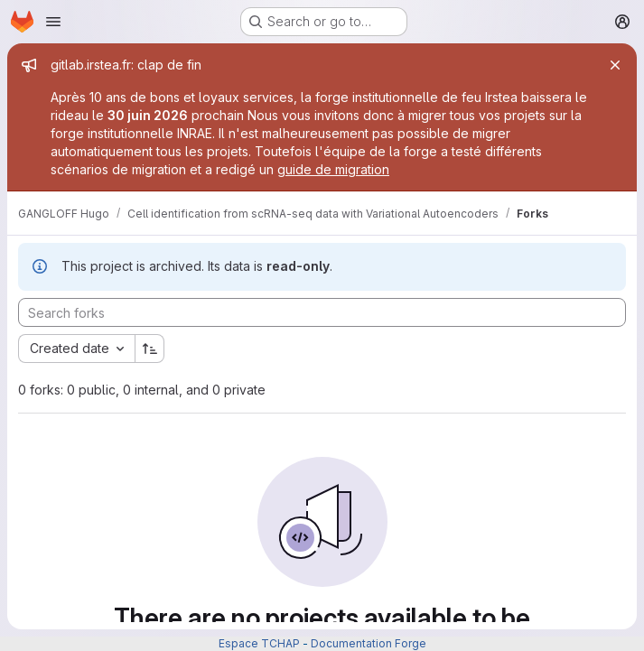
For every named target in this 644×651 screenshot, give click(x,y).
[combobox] (76, 349)
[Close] (615, 65)
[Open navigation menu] (53, 22)
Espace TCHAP (259, 643)
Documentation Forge (369, 643)
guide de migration (333, 169)
